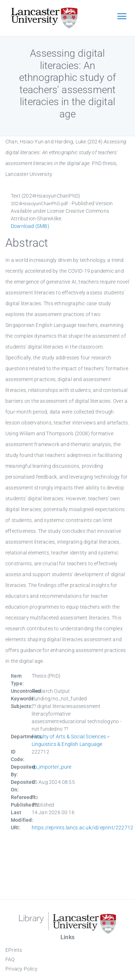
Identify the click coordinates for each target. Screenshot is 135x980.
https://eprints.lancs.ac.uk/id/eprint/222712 (83, 828)
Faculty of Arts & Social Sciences (69, 737)
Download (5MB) (30, 226)
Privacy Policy (21, 969)
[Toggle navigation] (122, 17)
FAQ (10, 959)
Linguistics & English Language (67, 744)
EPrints (14, 950)
